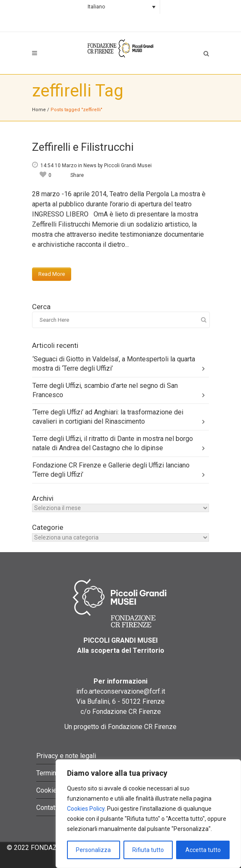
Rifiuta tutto (148, 850)
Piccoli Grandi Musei (128, 166)
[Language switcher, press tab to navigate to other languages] (121, 7)
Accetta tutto (203, 850)
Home (39, 110)
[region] (148, 814)
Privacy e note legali (66, 756)
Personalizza (93, 850)
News (90, 166)
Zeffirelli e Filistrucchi (83, 147)
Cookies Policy (86, 809)
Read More (52, 274)
